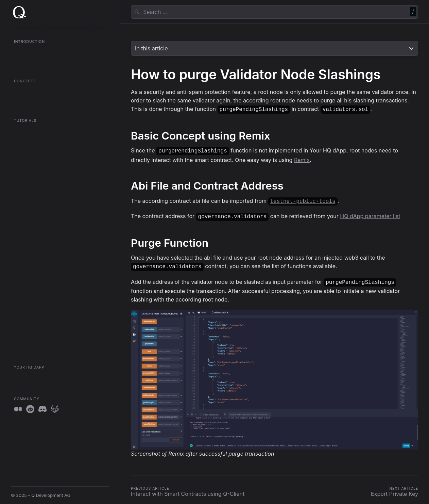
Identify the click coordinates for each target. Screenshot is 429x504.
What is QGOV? (30, 52)
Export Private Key (36, 285)
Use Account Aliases (39, 232)
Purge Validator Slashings (44, 275)
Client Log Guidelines (39, 313)
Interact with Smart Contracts (47, 251)
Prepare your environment (44, 158)
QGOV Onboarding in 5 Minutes (47, 61)
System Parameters (37, 303)
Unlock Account (34, 294)
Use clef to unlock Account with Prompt (58, 241)
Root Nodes (26, 91)
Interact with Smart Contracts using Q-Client (57, 263)
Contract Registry (32, 101)
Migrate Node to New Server (47, 223)
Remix (302, 159)
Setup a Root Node (37, 186)
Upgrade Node (32, 214)
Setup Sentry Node (37, 204)
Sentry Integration (36, 322)
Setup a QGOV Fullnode (41, 167)
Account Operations (38, 331)
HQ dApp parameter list (370, 214)
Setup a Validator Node (41, 176)
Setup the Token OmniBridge (47, 195)
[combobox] (274, 12)
